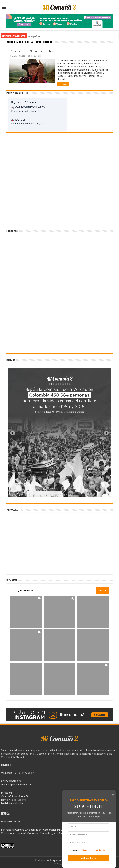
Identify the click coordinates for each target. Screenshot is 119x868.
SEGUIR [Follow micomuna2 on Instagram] (103, 591)
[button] (26, 612)
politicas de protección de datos (93, 850)
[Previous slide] (13, 433)
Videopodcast (34, 36)
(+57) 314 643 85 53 (23, 773)
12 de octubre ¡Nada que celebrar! (33, 51)
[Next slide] (106, 433)
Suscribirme (87, 858)
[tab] (50, 495)
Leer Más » (63, 84)
